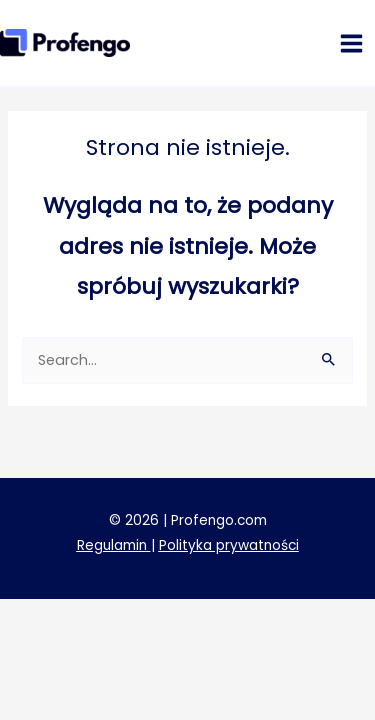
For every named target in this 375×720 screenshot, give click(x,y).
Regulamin (112, 545)
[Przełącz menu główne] (351, 43)
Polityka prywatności (229, 545)
